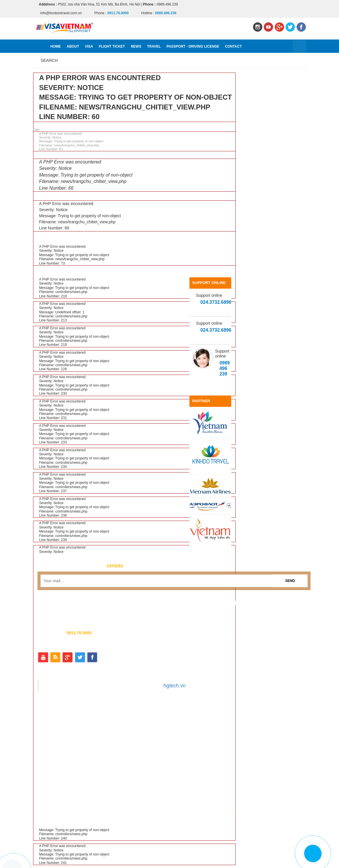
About (73, 46)
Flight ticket (112, 46)
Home (56, 46)
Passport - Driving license (193, 46)
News (136, 46)
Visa (89, 46)
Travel (154, 46)
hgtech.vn (175, 686)
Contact (233, 46)
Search (49, 60)
